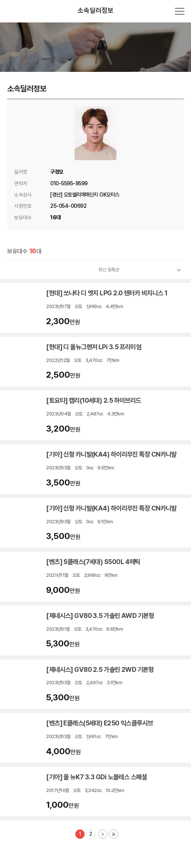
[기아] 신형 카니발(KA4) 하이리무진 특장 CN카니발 (111, 454)
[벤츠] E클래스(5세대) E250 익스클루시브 (99, 723)
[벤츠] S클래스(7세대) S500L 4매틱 (94, 562)
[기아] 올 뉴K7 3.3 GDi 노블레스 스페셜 (96, 777)
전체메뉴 (180, 11)
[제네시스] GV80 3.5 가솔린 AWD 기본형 (100, 616)
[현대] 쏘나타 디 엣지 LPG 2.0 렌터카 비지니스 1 (107, 293)
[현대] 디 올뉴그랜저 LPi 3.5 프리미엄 (94, 347)
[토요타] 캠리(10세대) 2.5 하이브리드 (94, 400)
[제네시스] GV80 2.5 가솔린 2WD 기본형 (100, 669)
